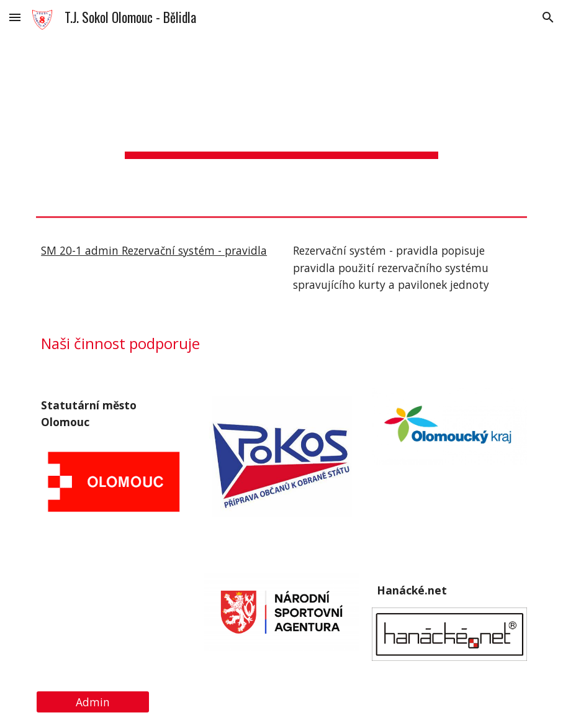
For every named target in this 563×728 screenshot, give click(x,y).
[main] (281, 123)
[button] (15, 17)
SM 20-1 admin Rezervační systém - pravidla (154, 250)
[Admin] (93, 702)
